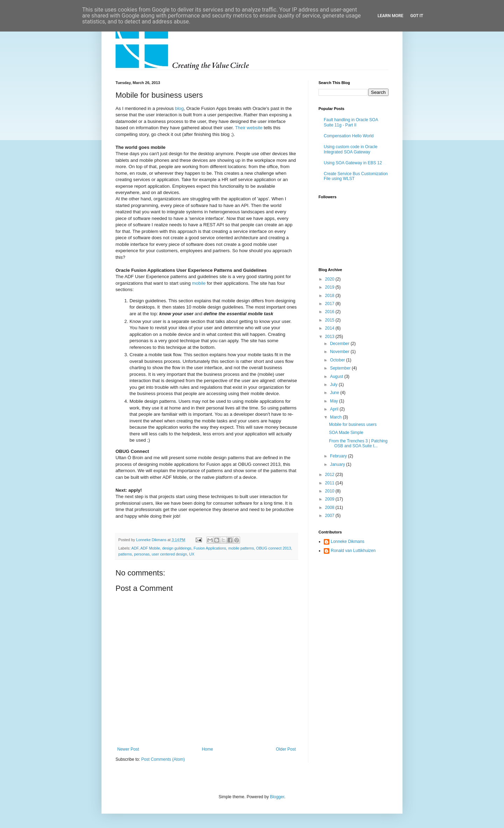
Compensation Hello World (349, 136)
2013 (330, 337)
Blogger (277, 797)
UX (192, 554)
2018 (330, 296)
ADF (135, 548)
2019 (330, 287)
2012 (330, 475)
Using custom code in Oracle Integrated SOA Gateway (351, 149)
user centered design (169, 554)
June (335, 393)
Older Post (286, 749)
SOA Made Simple (346, 433)
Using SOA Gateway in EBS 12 (353, 163)
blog (179, 108)
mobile (199, 283)
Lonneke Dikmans (348, 541)
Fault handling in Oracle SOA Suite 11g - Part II (351, 122)
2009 (330, 499)
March (337, 417)
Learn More (391, 16)
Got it (417, 16)
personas (142, 554)
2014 (330, 328)
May (335, 401)
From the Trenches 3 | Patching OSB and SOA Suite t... (358, 443)
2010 (330, 491)
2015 (330, 320)
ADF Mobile (150, 548)
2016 (330, 312)
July (334, 385)
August (337, 377)
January (338, 464)
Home (208, 749)
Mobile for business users (353, 425)
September (341, 368)
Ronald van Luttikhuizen (353, 551)
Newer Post (128, 749)
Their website (248, 128)
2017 (330, 304)
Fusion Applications (210, 548)
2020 (330, 279)
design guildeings (177, 548)
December (340, 344)
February (339, 456)
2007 (330, 516)
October (338, 360)
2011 (330, 483)
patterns (125, 554)
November (340, 352)
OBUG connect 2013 (274, 548)
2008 (330, 508)
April (335, 409)
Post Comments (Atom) (163, 759)
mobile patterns (241, 548)
